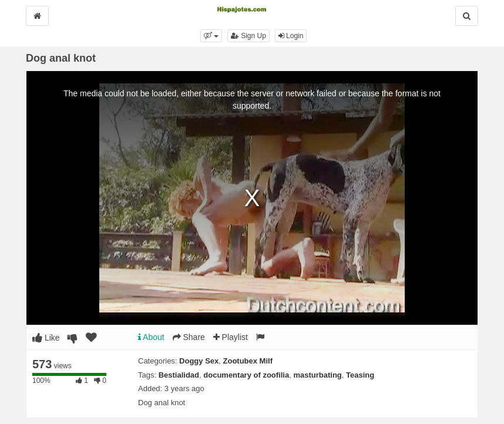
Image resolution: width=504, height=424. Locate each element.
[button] (211, 36)
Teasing (360, 375)
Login (291, 36)
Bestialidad (179, 375)
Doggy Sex (199, 361)
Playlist (231, 337)
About (151, 337)
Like (46, 338)
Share (189, 337)
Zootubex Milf (248, 361)
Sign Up (248, 36)
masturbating (317, 375)
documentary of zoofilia (246, 375)
